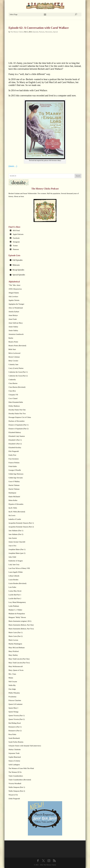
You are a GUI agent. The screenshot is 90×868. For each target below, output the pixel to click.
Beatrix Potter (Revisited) (17, 346)
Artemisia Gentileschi (16, 334)
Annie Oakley (13, 327)
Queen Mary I (13, 708)
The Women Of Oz (15, 772)
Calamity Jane (13, 364)
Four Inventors (14, 459)
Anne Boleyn (13, 315)
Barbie (11, 338)
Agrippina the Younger (16, 304)
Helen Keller (13, 500)
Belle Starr (12, 349)
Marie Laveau (13, 640)
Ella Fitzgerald (14, 451)
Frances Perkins (14, 463)
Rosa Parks (12, 734)
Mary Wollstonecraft (16, 666)
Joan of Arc (13, 546)
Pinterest (16, 249)
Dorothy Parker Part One (17, 410)
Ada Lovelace (13, 297)
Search (78, 176)
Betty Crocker (13, 361)
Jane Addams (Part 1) (16, 531)
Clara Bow (12, 391)
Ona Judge (12, 689)
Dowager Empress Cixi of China (20, 417)
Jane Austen (13, 538)
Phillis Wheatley (14, 693)
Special (55, 32)
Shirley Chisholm (15, 749)
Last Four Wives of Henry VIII (19, 568)
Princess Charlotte (15, 700)
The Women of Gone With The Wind (21, 768)
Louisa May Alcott (15, 591)
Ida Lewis (12, 515)
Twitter (15, 246)
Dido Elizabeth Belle (16, 402)
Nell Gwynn (13, 682)
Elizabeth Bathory (15, 432)
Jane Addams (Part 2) (16, 534)
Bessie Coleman (14, 357)
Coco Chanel (13, 398)
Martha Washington (15, 644)
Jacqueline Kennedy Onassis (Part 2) (21, 527)
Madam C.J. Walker (15, 610)
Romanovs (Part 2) (15, 731)
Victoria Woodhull (15, 783)
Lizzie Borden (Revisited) (17, 583)
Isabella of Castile (15, 519)
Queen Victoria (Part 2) (17, 719)
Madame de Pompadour (17, 614)
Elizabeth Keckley (15, 447)
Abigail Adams (14, 293)
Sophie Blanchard (15, 757)
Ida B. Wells (13, 508)
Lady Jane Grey (14, 565)
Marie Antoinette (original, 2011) (20, 621)
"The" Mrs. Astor (15, 285)
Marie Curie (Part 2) (16, 636)
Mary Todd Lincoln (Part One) (19, 659)
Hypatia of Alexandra (16, 504)
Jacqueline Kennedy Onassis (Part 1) (21, 523)
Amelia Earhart (14, 312)
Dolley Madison (14, 406)
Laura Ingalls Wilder (16, 572)
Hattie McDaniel (14, 497)
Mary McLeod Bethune (17, 648)
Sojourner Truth (14, 753)
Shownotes (49, 32)
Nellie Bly (12, 685)
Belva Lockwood (14, 353)
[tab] (45, 260)
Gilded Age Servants (16, 478)
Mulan (11, 678)
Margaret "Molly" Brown (17, 617)
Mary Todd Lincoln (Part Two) (19, 663)
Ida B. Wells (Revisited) (17, 512)
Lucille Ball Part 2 (15, 598)
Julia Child (12, 557)
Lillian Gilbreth (14, 576)
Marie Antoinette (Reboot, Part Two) (21, 629)
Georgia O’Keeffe (15, 470)
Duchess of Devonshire (17, 421)
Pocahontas (12, 697)
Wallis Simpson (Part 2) (17, 791)
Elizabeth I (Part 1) (15, 440)
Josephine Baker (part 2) (17, 553)
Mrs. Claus (12, 674)
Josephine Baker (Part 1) (17, 549)
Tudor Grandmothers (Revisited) (20, 780)
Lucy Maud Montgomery (17, 602)
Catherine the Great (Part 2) (18, 376)
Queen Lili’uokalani (15, 704)
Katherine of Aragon (16, 561)
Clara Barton (13, 383)
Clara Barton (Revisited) (17, 387)
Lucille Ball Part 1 (15, 595)
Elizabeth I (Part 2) (15, 444)
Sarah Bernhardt (14, 738)
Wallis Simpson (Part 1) (17, 787)
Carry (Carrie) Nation (16, 368)
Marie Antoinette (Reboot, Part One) (21, 625)
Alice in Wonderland (16, 308)
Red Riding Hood (15, 723)
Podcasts (42, 32)
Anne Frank (13, 319)
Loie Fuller (12, 587)
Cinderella (12, 380)
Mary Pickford (14, 651)
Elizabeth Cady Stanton (17, 436)
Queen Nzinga (13, 712)
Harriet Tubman (14, 485)
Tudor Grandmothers (16, 776)
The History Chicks (17, 32)
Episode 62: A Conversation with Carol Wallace (39, 28)
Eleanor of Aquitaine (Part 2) (19, 429)
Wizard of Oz (13, 795)
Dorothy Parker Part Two (17, 414)
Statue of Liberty (14, 761)
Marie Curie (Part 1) (16, 632)
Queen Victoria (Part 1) (17, 716)
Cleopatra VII (13, 395)
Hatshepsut (12, 493)
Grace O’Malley (14, 481)
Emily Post (12, 455)
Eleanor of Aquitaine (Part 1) (19, 425)
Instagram (16, 242)
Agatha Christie (14, 300)
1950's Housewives (15, 289)
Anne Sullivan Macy (16, 323)
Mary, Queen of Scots (16, 670)
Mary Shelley (13, 655)
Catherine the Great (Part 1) (18, 372)
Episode (35, 32)
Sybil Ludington (14, 765)
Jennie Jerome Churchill (17, 542)
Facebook (16, 238)
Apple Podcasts (18, 234)
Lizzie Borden (13, 580)
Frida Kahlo (13, 466)
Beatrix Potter (13, 342)
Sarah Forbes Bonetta (16, 742)
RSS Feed (16, 230)
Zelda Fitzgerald (14, 799)
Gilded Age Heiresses (16, 474)
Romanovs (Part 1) (15, 727)
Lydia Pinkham (14, 606)
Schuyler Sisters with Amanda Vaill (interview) (25, 746)
